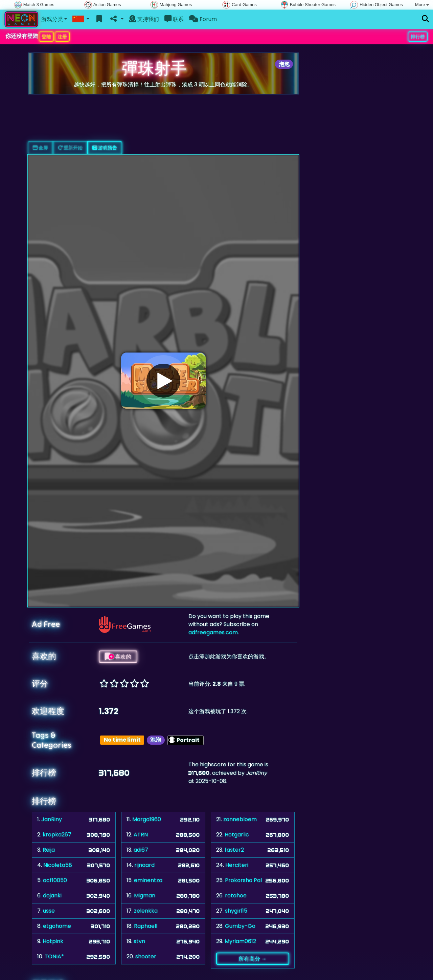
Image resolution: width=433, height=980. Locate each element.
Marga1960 (147, 819)
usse (49, 911)
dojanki (52, 896)
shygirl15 (236, 911)
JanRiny (52, 819)
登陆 (46, 37)
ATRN (141, 835)
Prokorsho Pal (243, 880)
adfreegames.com (213, 632)
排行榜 (418, 37)
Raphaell (146, 926)
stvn (139, 941)
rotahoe (236, 896)
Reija (49, 850)
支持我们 (144, 19)
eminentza (148, 880)
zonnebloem (240, 819)
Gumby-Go (240, 926)
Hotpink (53, 941)
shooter (146, 956)
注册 (62, 37)
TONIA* (54, 956)
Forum (203, 19)
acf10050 (55, 880)
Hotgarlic (237, 835)
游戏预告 (105, 148)
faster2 (234, 850)
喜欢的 (118, 657)
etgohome (57, 926)
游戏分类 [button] (52, 19)
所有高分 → (253, 959)
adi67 (141, 850)
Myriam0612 (240, 941)
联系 (174, 19)
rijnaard (144, 865)
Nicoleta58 (58, 865)
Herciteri (237, 865)
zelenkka (146, 911)
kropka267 (57, 835)
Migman (145, 896)
